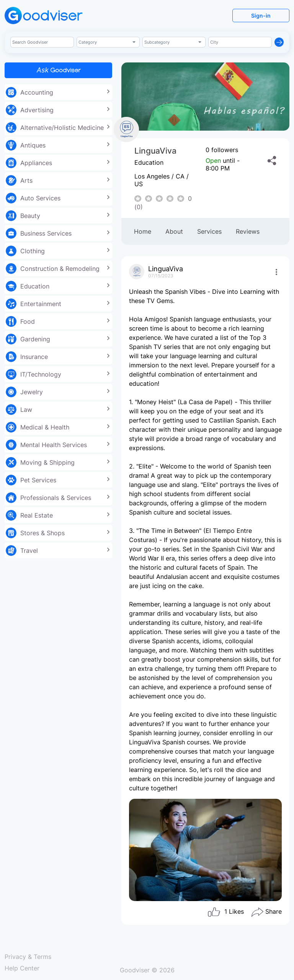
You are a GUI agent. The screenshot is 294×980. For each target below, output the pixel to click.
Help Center (22, 968)
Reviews (248, 231)
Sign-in (261, 16)
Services (209, 231)
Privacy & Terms (28, 957)
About (174, 231)
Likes (225, 912)
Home (143, 231)
